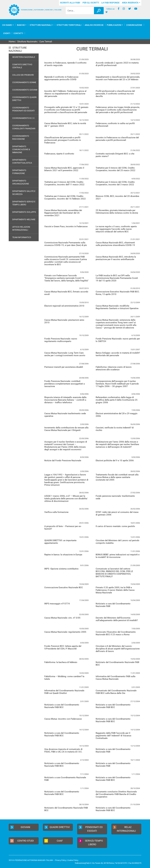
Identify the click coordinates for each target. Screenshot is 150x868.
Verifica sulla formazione (56, 512)
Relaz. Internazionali (124, 829)
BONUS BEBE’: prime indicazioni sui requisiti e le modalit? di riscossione (118, 556)
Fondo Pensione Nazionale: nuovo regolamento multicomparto (61, 340)
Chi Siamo (7, 25)
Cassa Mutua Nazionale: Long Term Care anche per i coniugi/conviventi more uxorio (65, 354)
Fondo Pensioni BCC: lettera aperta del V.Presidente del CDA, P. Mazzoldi (63, 647)
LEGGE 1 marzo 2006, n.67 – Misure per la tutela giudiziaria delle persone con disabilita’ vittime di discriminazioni (66, 499)
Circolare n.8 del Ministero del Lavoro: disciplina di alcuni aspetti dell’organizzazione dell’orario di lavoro (118, 649)
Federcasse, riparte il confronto (59, 154)
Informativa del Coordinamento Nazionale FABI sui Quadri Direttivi (64, 692)
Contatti (18, 33)
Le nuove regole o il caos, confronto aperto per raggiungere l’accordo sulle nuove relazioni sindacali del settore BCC (116, 229)
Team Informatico (22, 237)
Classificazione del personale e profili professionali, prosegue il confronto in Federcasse (63, 140)
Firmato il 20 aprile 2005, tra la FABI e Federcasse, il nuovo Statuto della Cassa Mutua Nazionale (115, 590)
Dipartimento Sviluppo (24, 212)
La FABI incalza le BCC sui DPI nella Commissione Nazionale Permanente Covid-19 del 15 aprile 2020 (117, 278)
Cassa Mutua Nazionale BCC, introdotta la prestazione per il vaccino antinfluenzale (116, 258)
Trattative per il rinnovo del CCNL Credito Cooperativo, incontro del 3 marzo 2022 (115, 183)
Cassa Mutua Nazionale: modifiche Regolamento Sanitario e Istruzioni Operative (117, 307)
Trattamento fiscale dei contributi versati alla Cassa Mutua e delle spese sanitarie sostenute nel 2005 (117, 477)
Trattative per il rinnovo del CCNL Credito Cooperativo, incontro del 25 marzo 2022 (115, 169)
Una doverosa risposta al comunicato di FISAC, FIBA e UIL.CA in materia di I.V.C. (63, 750)
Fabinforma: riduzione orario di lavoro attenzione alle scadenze (114, 368)
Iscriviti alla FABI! (70, 3)
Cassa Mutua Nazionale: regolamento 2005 (65, 632)
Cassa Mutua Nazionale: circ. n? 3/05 (62, 618)
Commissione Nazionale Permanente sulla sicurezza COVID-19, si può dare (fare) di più (66, 244)
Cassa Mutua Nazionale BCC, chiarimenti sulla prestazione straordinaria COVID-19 (115, 244)
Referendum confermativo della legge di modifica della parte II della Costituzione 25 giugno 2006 (117, 400)
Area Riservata (130, 3)
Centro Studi (22, 841)
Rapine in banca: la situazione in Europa (63, 555)
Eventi (7, 33)
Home (12, 42)
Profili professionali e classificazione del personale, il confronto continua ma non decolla (115, 94)
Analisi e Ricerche (94, 25)
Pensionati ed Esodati (91, 829)
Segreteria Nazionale (24, 57)
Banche (21, 25)
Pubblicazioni (114, 25)
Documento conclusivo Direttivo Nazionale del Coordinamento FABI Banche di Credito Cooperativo (116, 794)
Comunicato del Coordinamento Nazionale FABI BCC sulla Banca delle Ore (116, 692)
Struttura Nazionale (27, 42)
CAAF (54, 841)
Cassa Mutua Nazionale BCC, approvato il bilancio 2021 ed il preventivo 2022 (64, 169)
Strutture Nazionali (41, 25)
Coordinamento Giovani (25, 90)
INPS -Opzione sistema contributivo (61, 569)
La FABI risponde (110, 3)
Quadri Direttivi (57, 827)
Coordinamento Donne (24, 82)
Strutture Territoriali (69, 25)
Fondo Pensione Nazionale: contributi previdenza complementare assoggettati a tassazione (65, 384)
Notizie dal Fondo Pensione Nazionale (63, 461)
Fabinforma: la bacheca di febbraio (61, 662)
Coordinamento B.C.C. (24, 118)
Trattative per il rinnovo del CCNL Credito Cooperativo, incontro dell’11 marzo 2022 (64, 183)
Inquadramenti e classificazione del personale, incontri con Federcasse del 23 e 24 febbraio (118, 78)
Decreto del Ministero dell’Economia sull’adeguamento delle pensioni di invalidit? (117, 619)
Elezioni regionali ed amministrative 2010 (64, 306)
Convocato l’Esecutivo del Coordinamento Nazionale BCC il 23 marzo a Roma (116, 633)
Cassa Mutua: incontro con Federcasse (63, 719)
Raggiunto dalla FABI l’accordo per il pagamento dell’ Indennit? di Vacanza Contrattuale (113, 736)
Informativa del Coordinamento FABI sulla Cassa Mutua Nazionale (115, 678)
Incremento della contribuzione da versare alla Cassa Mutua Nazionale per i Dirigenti (66, 429)
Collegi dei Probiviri (23, 75)
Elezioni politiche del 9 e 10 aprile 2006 (115, 461)
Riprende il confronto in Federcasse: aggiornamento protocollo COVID (62, 78)
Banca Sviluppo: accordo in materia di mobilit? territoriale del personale (118, 354)
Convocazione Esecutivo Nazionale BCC (64, 587)
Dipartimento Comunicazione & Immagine (21, 149)
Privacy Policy (61, 860)
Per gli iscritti (91, 3)
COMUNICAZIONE (134, 25)
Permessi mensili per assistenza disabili (64, 367)
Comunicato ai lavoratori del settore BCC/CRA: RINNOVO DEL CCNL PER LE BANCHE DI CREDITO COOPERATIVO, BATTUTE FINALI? (114, 573)
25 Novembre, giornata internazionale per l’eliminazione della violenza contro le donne (117, 212)
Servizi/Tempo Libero (91, 842)
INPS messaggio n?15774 (57, 604)
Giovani (20, 827)
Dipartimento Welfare (24, 219)
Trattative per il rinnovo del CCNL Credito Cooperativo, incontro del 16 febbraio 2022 (65, 197)
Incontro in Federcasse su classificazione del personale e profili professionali (117, 139)
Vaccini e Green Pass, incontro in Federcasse (66, 226)
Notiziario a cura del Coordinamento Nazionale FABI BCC (62, 706)
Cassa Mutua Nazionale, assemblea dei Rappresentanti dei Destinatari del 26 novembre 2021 (63, 213)
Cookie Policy (73, 860)
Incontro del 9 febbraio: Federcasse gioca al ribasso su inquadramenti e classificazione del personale (65, 94)
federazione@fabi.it (83, 863)
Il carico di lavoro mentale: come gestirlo (115, 526)
